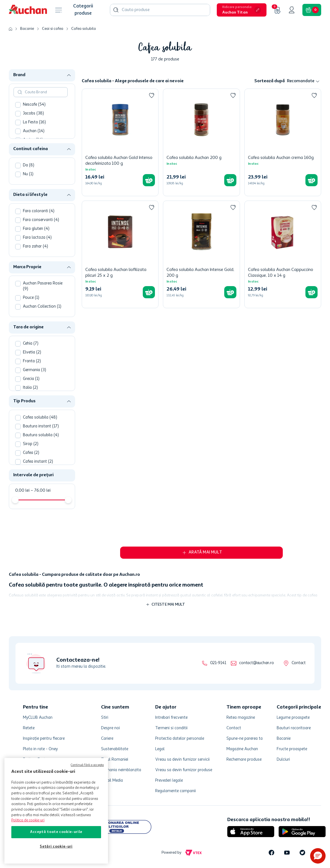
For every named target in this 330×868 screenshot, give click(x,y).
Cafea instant (38, 462)
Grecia (31, 379)
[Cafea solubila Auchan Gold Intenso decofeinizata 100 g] (120, 142)
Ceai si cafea (53, 29)
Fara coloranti (39, 211)
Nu (28, 174)
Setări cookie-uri (56, 847)
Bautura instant (41, 426)
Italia (30, 388)
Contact (299, 663)
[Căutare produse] (116, 10)
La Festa (34, 122)
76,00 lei (41, 491)
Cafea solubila (84, 29)
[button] (242, 10)
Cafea (31, 453)
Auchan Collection (42, 307)
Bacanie (27, 29)
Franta (32, 361)
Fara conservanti (41, 220)
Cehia (31, 344)
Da (29, 165)
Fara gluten (36, 229)
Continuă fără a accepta (87, 765)
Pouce (31, 298)
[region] (56, 811)
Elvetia (32, 352)
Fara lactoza (37, 238)
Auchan (34, 131)
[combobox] (160, 10)
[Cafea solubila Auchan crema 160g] (283, 142)
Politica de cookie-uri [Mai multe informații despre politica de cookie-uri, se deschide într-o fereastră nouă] (28, 820)
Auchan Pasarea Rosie (43, 286)
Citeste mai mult (168, 605)
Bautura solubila (41, 435)
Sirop (31, 444)
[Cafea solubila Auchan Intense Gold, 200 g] (201, 254)
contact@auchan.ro (256, 663)
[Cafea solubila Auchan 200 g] (201, 142)
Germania (35, 370)
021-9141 (218, 663)
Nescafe (34, 105)
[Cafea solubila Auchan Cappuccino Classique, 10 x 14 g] (283, 254)
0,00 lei (22, 491)
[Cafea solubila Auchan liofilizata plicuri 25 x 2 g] (120, 254)
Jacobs (33, 114)
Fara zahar (35, 247)
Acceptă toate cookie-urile (56, 832)
